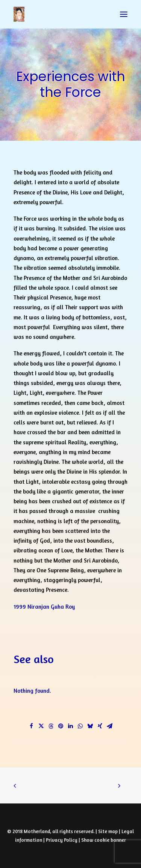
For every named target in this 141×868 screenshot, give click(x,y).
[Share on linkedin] (71, 726)
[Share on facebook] (32, 726)
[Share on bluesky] (90, 726)
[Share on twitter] (41, 726)
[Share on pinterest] (61, 726)
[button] (124, 14)
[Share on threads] (51, 726)
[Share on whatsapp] (80, 726)
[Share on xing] (100, 726)
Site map (108, 831)
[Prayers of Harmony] (19, 14)
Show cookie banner (104, 840)
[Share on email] (110, 726)
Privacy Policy (62, 840)
